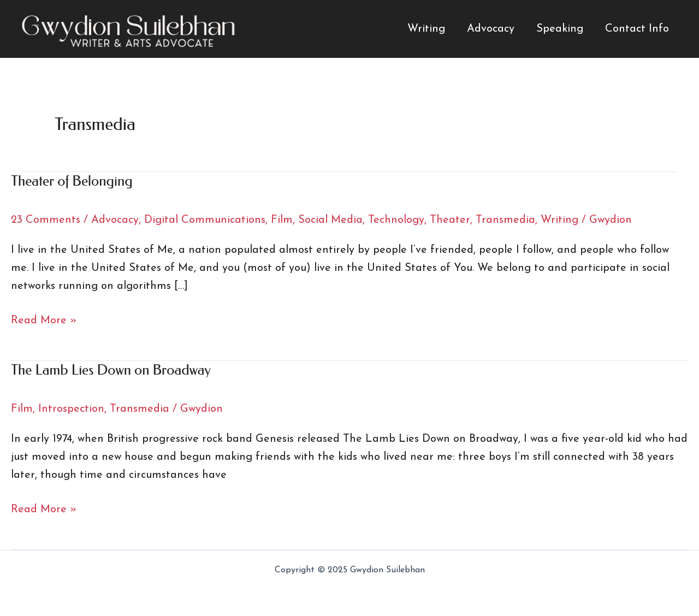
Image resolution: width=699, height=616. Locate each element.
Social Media (330, 220)
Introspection (71, 409)
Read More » (44, 321)
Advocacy (491, 29)
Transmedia (505, 220)
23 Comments (46, 220)
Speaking (560, 29)
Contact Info (637, 29)
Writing (426, 29)
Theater (450, 220)
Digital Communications (205, 220)
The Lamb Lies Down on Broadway (111, 370)
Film (282, 220)
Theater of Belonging (72, 181)
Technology (396, 220)
